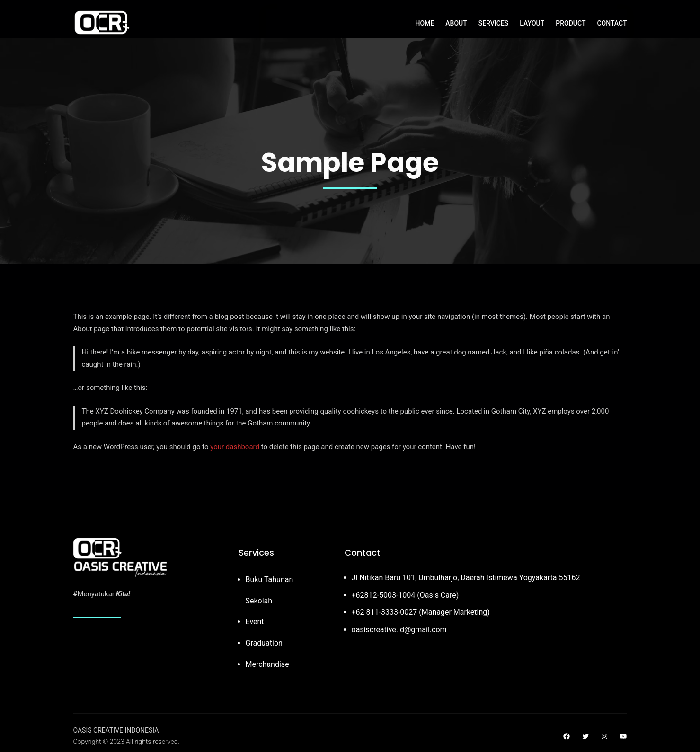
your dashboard (235, 447)
